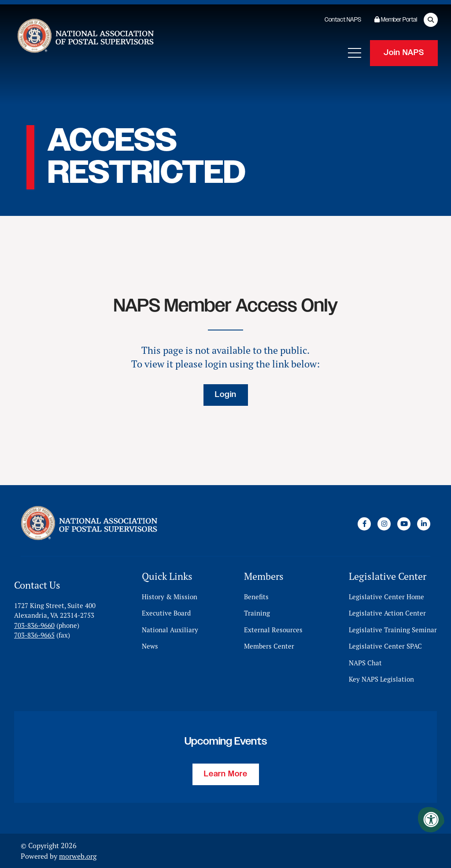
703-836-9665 (34, 635)
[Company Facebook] (364, 524)
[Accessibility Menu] (431, 820)
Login (226, 395)
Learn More (226, 774)
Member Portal (396, 20)
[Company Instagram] (384, 524)
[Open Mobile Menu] (355, 53)
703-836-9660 (34, 625)
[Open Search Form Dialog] (431, 20)
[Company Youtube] (404, 524)
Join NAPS (404, 53)
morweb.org (78, 856)
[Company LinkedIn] (424, 524)
